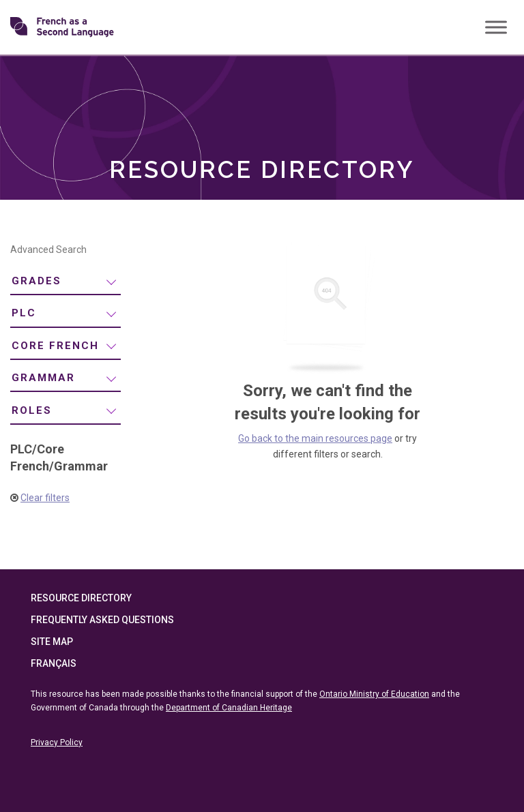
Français (54, 663)
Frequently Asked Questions (102, 620)
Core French (55, 346)
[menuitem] (65, 282)
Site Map (52, 642)
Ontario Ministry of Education (374, 694)
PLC (24, 313)
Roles (32, 410)
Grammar (43, 378)
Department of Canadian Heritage (229, 708)
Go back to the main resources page (315, 438)
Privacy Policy (57, 742)
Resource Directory (81, 598)
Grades (37, 281)
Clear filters (45, 498)
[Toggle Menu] (496, 27)
